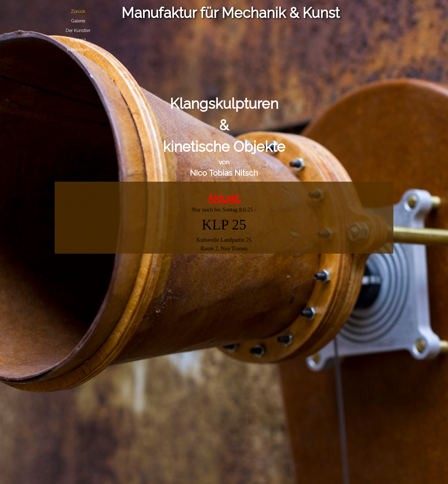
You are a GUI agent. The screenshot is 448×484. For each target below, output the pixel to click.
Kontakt (78, 40)
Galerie (78, 21)
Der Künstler (78, 30)
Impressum (78, 49)
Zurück (78, 11)
